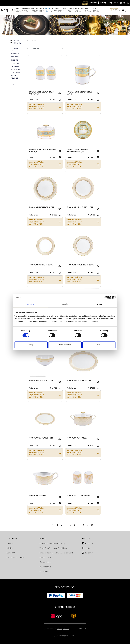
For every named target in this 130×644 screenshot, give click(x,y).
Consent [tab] (30, 304)
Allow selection (65, 345)
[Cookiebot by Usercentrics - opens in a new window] (105, 297)
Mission (10, 548)
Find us (86, 539)
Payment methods (65, 587)
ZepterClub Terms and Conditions (53, 548)
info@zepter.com (63, 629)
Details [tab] (65, 304)
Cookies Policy (45, 562)
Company (12, 539)
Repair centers (45, 567)
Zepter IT (72, 636)
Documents (44, 571)
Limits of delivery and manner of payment (56, 553)
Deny (31, 345)
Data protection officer (16, 558)
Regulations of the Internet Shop (52, 544)
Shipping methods (65, 607)
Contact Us (11, 553)
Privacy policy (45, 558)
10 (92, 525)
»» (105, 525)
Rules (43, 539)
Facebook (89, 544)
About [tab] (100, 304)
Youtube (89, 548)
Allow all (99, 345)
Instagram (89, 553)
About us (10, 544)
